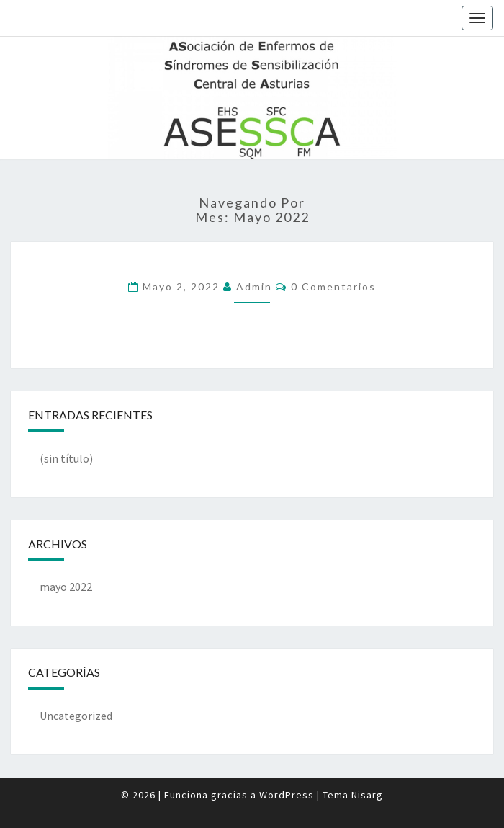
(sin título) (66, 458)
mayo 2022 (66, 587)
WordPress (287, 795)
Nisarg (367, 795)
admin (254, 286)
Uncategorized (76, 716)
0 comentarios (333, 286)
